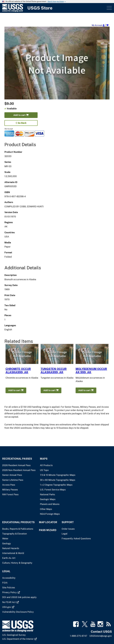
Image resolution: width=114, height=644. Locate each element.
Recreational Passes (17, 459)
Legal (6, 571)
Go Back (21, 123)
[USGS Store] (54, 8)
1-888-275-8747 (79, 636)
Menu (109, 8)
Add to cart (21, 115)
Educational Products (18, 522)
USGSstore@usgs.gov (101, 636)
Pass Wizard (48, 530)
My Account (98, 25)
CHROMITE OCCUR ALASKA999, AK (18, 371)
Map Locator (48, 522)
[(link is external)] (11, 592)
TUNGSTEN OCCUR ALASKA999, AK (54, 371)
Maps (44, 459)
